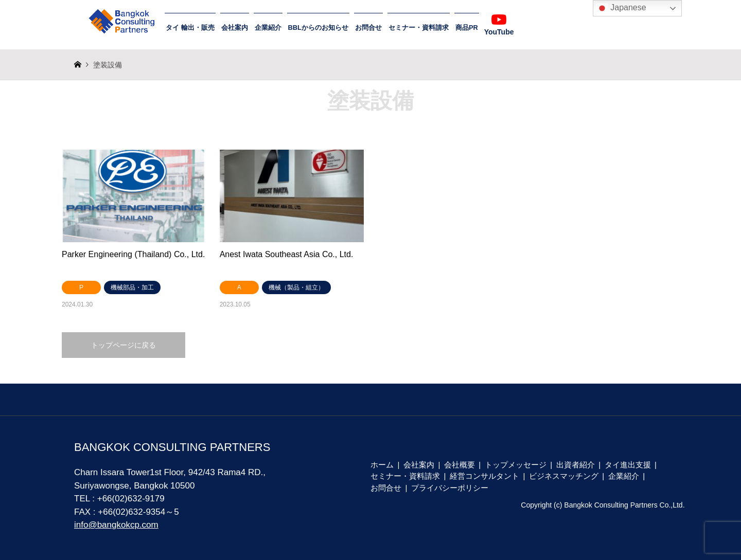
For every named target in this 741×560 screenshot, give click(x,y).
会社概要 (460, 465)
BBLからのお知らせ (318, 28)
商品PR (467, 28)
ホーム (382, 465)
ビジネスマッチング (564, 476)
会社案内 (235, 28)
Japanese (621, 8)
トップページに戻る (123, 345)
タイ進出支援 (628, 465)
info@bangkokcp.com (116, 525)
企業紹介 (268, 28)
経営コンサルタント (484, 476)
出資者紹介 (576, 465)
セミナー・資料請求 (419, 28)
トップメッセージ (516, 465)
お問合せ (368, 28)
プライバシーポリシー (450, 488)
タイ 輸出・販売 (190, 28)
